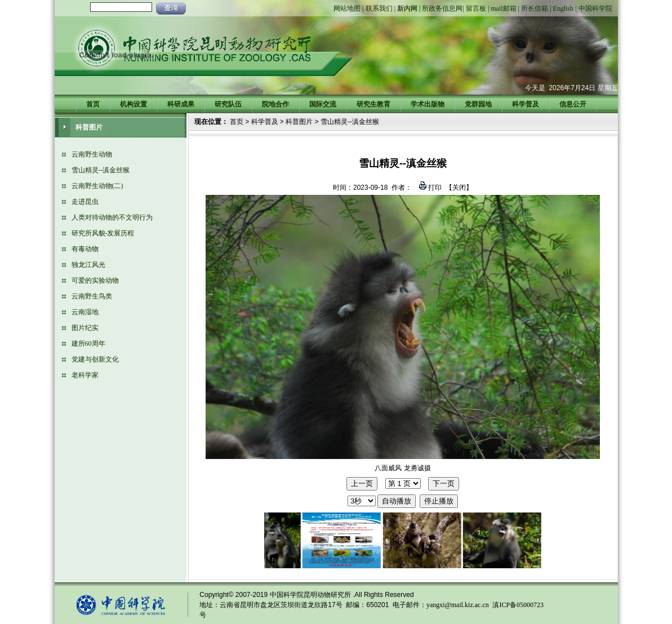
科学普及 (526, 104)
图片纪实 (85, 328)
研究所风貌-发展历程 (103, 233)
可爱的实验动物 (95, 280)
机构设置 (133, 104)
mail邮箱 (503, 8)
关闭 (459, 188)
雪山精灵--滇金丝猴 (101, 170)
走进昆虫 (85, 202)
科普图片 (299, 122)
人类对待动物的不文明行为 (112, 217)
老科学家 (85, 375)
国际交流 (323, 104)
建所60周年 (88, 344)
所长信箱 (535, 8)
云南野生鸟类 (92, 296)
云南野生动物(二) (97, 186)
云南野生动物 (92, 154)
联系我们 (379, 8)
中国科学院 (595, 8)
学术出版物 (428, 104)
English (563, 8)
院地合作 (275, 104)
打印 (434, 188)
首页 (93, 104)
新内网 (407, 8)
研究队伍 (228, 104)
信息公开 (573, 104)
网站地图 (347, 8)
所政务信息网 (442, 8)
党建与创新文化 (95, 359)
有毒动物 (85, 249)
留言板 (476, 8)
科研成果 (181, 104)
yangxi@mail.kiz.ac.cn (458, 605)
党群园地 (478, 104)
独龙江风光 (88, 265)
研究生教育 (373, 104)
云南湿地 (85, 312)
